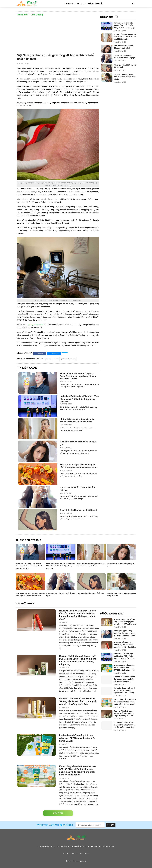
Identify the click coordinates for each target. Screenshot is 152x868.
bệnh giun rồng (46, 359)
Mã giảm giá (95, 4)
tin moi (56, 359)
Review (69, 4)
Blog (80, 4)
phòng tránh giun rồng (68, 359)
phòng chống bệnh (36, 325)
